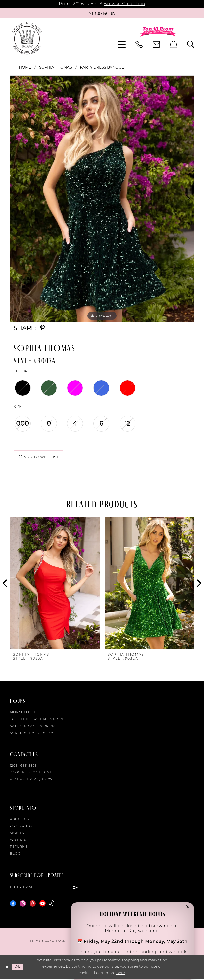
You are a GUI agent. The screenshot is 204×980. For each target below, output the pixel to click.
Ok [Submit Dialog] (18, 968)
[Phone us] (139, 44)
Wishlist (19, 841)
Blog (15, 854)
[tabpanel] (102, 199)
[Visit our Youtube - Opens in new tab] (42, 904)
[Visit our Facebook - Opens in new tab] (13, 904)
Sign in (17, 834)
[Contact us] (102, 13)
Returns (19, 848)
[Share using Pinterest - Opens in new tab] (42, 328)
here (121, 974)
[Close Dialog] (7, 968)
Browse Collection (124, 4)
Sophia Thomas (55, 67)
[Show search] (191, 44)
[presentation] (55, 584)
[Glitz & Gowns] (27, 38)
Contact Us (22, 827)
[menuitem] (122, 44)
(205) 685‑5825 (23, 766)
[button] (122, 44)
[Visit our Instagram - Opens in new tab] (23, 904)
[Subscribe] (75, 888)
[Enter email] (44, 888)
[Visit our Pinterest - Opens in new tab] (33, 904)
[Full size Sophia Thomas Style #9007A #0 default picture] (102, 199)
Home (25, 67)
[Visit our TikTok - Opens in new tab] (52, 904)
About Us (20, 820)
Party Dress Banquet (103, 67)
